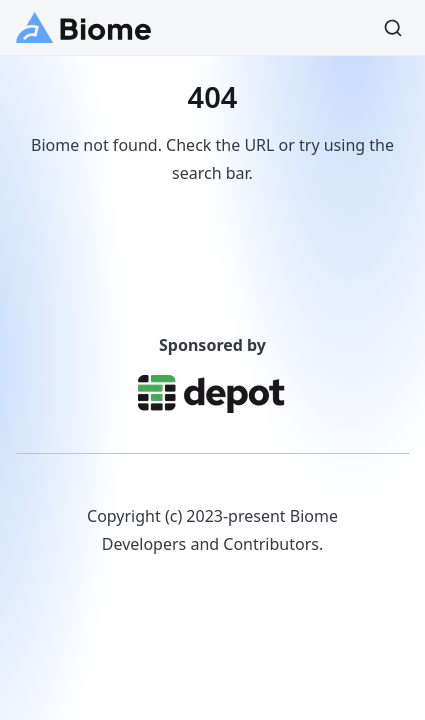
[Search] (393, 28)
